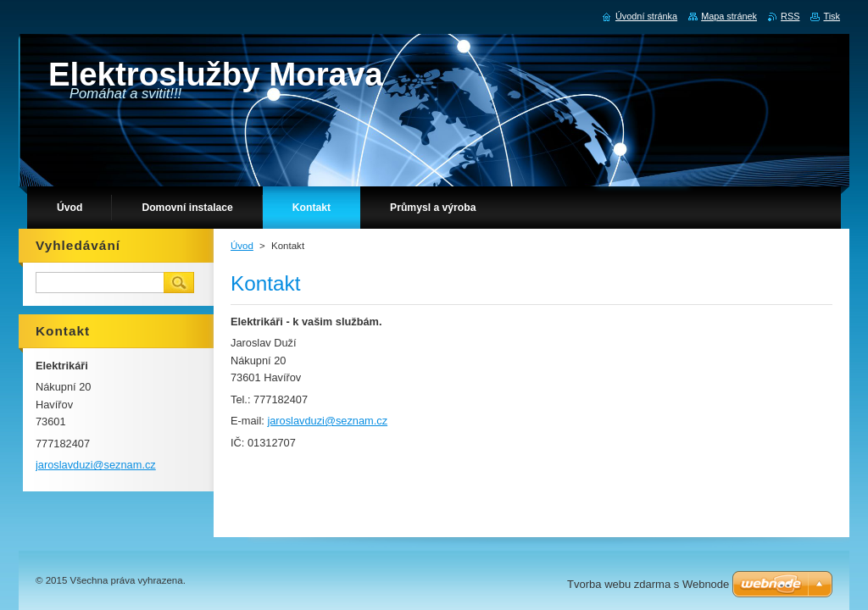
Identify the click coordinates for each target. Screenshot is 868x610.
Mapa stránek (729, 16)
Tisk (832, 16)
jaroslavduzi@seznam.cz (327, 421)
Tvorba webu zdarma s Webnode (648, 584)
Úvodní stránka (646, 16)
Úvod (242, 246)
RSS (790, 16)
